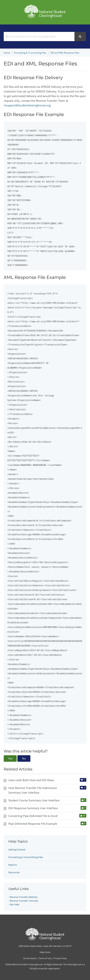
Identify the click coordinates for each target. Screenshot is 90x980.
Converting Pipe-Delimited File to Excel (33, 816)
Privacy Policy (60, 958)
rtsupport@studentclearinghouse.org (27, 105)
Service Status (30, 958)
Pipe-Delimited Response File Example (33, 824)
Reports (13, 865)
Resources (14, 872)
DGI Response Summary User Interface (33, 808)
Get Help (14, 904)
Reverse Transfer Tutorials (24, 901)
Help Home (45, 952)
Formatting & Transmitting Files (26, 857)
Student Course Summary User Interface (34, 800)
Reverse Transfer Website (24, 897)
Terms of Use (45, 958)
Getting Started (17, 850)
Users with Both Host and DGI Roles (31, 780)
